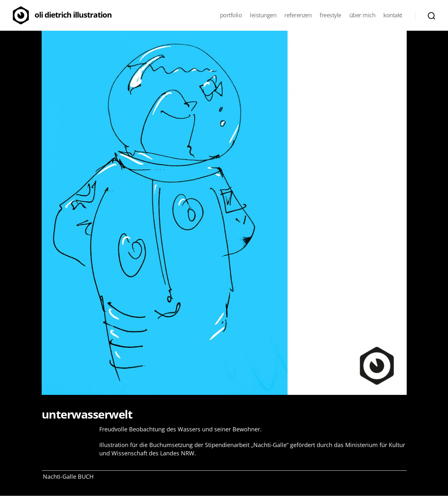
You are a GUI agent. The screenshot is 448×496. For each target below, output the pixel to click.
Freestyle (330, 15)
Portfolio (231, 15)
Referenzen (298, 15)
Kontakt (393, 15)
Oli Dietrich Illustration (73, 15)
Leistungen (263, 15)
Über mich (362, 15)
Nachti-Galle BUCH (68, 476)
